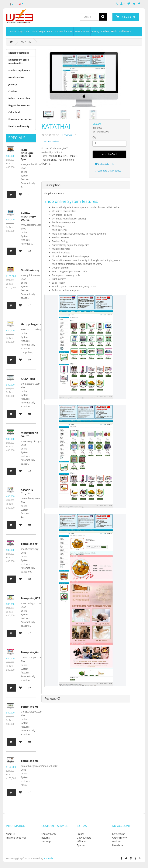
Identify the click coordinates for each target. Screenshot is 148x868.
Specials (81, 845)
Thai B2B (52, 156)
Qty (94, 137)
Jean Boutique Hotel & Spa (27, 154)
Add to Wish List (105, 164)
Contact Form (49, 834)
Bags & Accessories (19, 105)
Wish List (117, 841)
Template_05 (30, 706)
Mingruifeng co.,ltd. (29, 434)
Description (52, 185)
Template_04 (30, 652)
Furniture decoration (20, 119)
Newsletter (118, 845)
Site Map (46, 841)
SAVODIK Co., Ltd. (27, 492)
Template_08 (30, 761)
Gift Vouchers (84, 838)
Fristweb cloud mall (16, 838)
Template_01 (30, 544)
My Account (118, 834)
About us (11, 834)
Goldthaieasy (30, 270)
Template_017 (31, 598)
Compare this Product (108, 171)
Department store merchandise (56, 31)
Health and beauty (121, 31)
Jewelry (95, 31)
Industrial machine (19, 98)
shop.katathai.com (54, 194)
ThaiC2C (73, 156)
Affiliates (81, 841)
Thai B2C (62, 156)
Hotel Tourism (82, 31)
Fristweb (48, 858)
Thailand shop (49, 160)
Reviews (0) (52, 699)
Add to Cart (109, 154)
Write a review (51, 141)
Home (13, 31)
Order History (119, 838)
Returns (46, 838)
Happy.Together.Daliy (36, 324)
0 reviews (67, 135)
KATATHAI (26, 42)
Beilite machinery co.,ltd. (28, 216)
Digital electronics (28, 31)
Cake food (14, 112)
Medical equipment (19, 70)
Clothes (105, 31)
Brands (81, 834)
